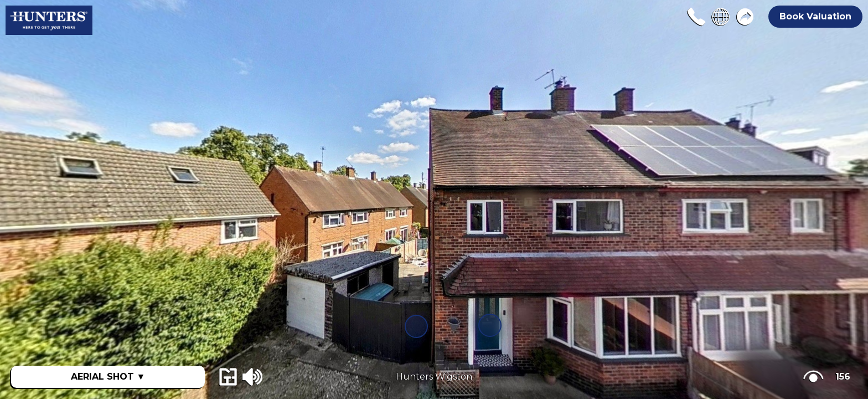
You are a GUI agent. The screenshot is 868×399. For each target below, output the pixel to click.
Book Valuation (815, 16)
